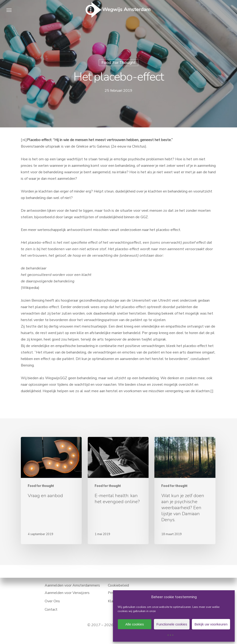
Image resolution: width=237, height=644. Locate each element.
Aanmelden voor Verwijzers (67, 593)
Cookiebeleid (118, 585)
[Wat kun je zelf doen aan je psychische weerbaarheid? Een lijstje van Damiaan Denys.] (185, 491)
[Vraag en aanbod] (51, 491)
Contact (51, 609)
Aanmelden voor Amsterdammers (72, 585)
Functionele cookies (172, 624)
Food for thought (118, 63)
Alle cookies (134, 624)
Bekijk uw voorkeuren (211, 624)
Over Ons (52, 601)
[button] (9, 10)
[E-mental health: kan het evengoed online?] (118, 491)
